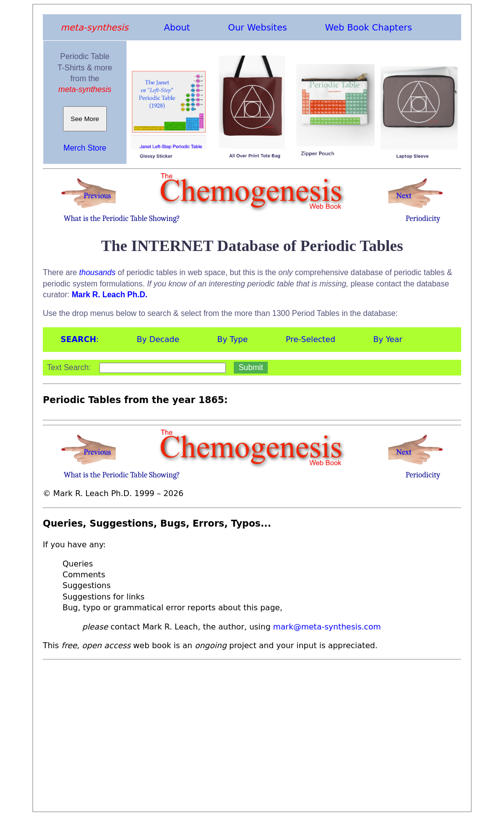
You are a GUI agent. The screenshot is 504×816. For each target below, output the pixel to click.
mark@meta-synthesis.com (327, 627)
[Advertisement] (252, 733)
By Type (232, 339)
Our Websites (257, 27)
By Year (388, 339)
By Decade (158, 339)
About (177, 27)
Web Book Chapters (368, 27)
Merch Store (85, 148)
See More (85, 119)
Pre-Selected (311, 339)
